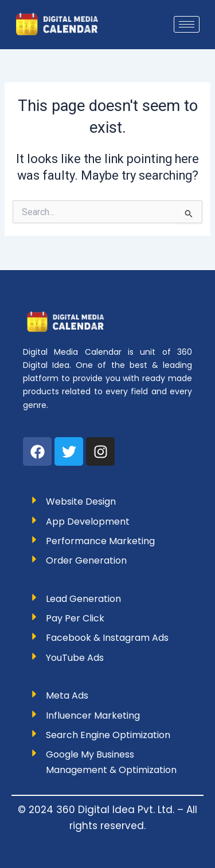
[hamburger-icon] (187, 24)
